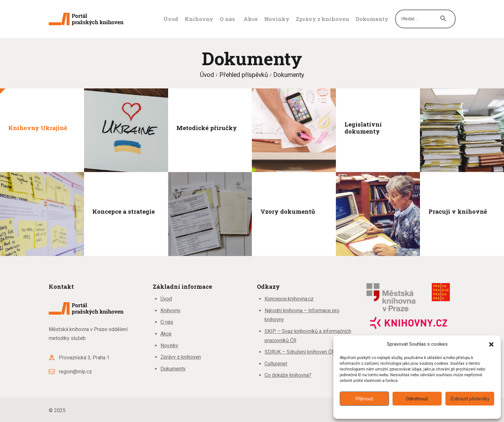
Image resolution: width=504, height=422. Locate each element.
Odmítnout (417, 399)
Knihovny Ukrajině (38, 128)
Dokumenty (173, 369)
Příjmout (364, 399)
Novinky (169, 346)
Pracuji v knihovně (458, 211)
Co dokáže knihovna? (288, 375)
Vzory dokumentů (288, 211)
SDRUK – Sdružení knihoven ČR (300, 352)
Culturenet (276, 364)
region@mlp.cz (75, 372)
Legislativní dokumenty (363, 128)
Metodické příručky (207, 128)
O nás (167, 322)
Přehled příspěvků (244, 75)
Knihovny (170, 311)
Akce (166, 334)
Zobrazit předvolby (470, 399)
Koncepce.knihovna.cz (289, 299)
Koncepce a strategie (124, 211)
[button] (491, 344)
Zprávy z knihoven (181, 357)
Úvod (207, 75)
